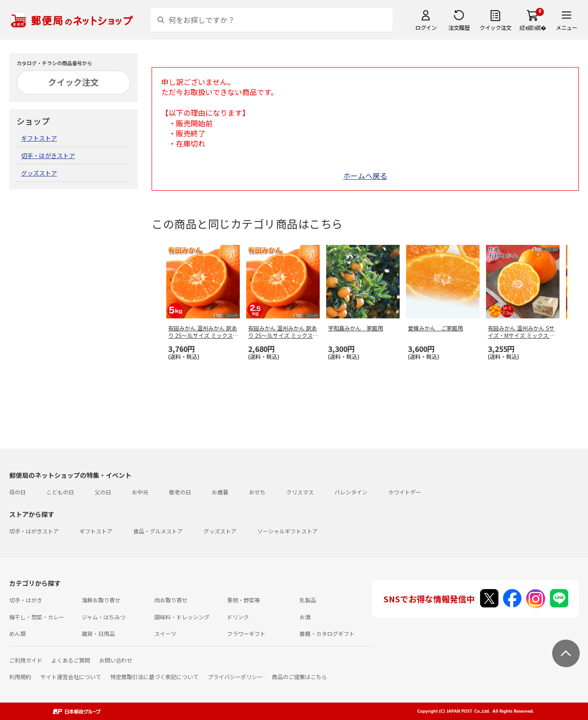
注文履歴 (459, 27)
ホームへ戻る (365, 176)
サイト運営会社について (71, 677)
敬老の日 (180, 492)
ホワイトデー (405, 492)
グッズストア (39, 173)
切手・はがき (26, 600)
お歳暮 (220, 492)
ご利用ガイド (26, 660)
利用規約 (20, 677)
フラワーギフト (246, 633)
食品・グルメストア (158, 531)
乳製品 (308, 600)
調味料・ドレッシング (182, 617)
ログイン (426, 27)
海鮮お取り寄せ (101, 600)
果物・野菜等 (243, 600)
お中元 (140, 492)
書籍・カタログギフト (327, 633)
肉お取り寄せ (171, 600)
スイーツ (165, 633)
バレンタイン (351, 492)
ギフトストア (39, 138)
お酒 (305, 617)
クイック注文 (495, 27)
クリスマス (300, 492)
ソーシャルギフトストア (288, 531)
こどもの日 (60, 492)
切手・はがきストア (48, 156)
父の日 (103, 492)
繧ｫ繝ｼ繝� (533, 27)
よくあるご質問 (71, 660)
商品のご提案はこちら (300, 677)
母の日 (17, 492)
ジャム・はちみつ (104, 617)
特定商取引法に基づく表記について (154, 677)
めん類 (17, 633)
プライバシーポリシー (235, 677)
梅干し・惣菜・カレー (37, 617)
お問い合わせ (116, 660)
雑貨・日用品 (98, 633)
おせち (257, 492)
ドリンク (238, 617)
